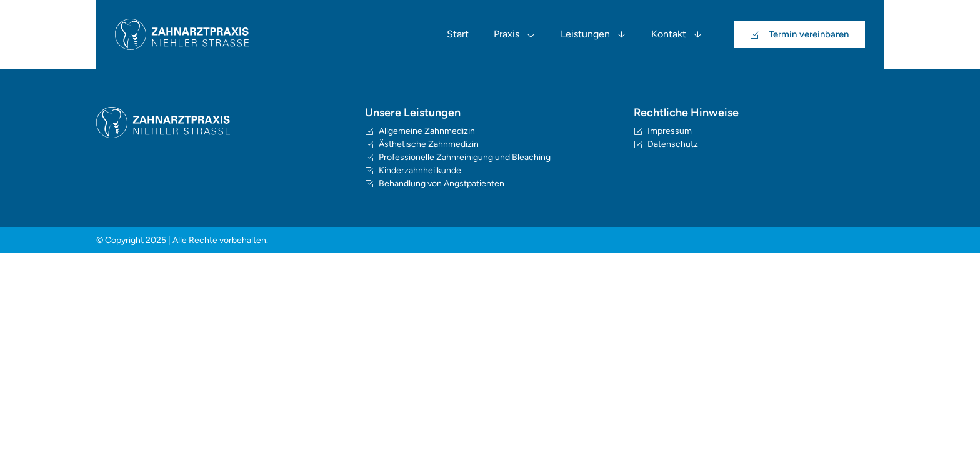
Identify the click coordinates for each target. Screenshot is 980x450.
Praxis (515, 34)
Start (458, 34)
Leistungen (593, 34)
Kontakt (677, 34)
